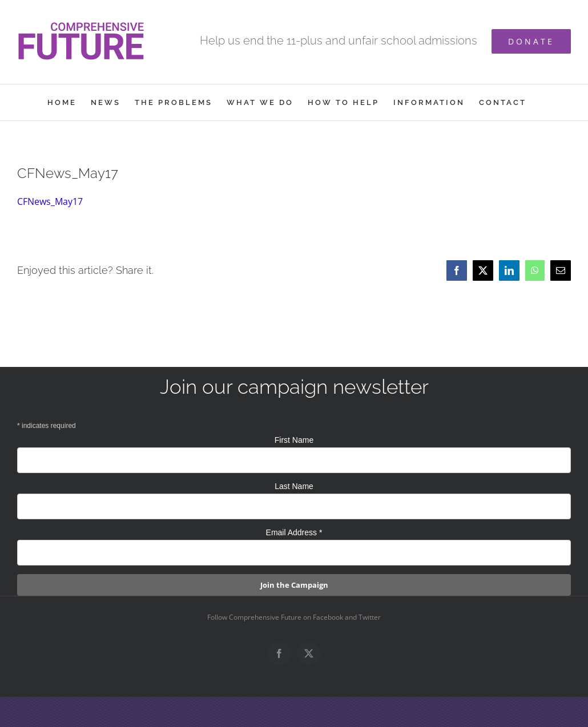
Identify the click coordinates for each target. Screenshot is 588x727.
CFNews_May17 (50, 201)
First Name (294, 440)
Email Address (294, 532)
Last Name (294, 486)
